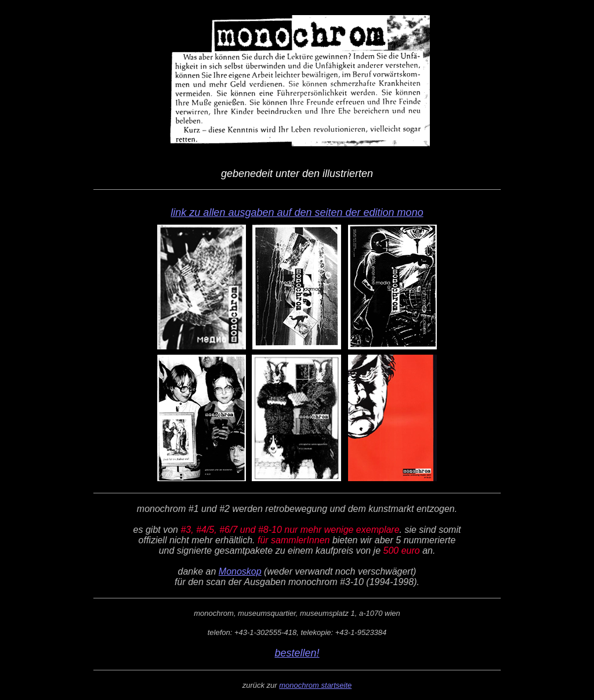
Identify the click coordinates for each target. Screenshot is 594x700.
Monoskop (240, 571)
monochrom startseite (315, 685)
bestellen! (297, 653)
